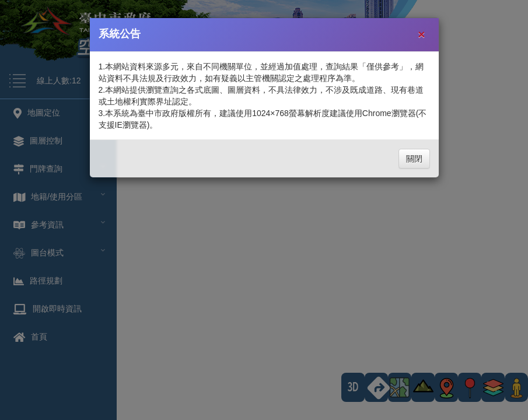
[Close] (421, 34)
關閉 (414, 159)
